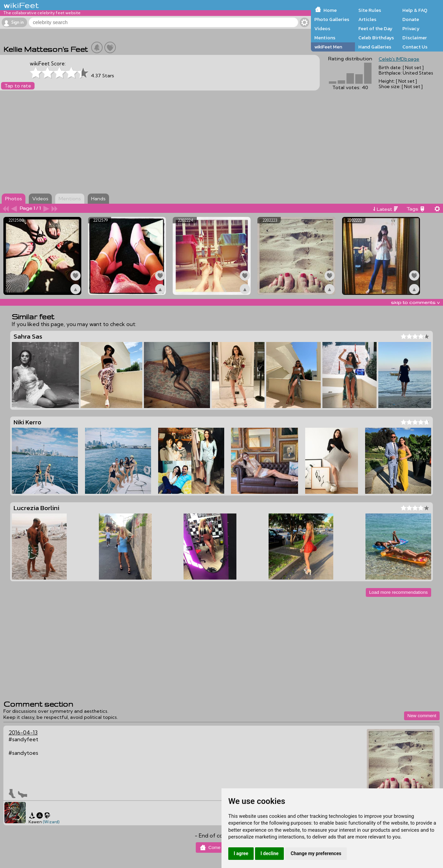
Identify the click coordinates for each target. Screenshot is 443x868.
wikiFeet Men (328, 47)
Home (330, 10)
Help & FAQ (415, 10)
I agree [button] (241, 853)
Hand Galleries (375, 47)
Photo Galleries (332, 19)
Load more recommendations (398, 592)
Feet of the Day (375, 28)
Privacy (411, 28)
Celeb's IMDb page (399, 59)
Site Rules (370, 10)
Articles (367, 19)
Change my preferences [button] (316, 853)
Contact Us (415, 47)
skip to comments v (415, 302)
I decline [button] (269, 853)
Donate (411, 19)
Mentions (325, 38)
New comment (422, 716)
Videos (322, 28)
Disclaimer (415, 38)
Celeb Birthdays (376, 38)
